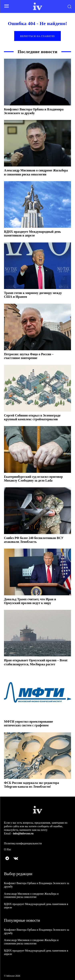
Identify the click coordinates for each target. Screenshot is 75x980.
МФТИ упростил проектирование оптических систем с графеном (28, 723)
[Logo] (37, 6)
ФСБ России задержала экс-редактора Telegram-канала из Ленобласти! (31, 785)
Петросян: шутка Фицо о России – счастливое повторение (29, 356)
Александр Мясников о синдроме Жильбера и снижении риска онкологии (31, 895)
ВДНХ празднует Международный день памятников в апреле (32, 234)
